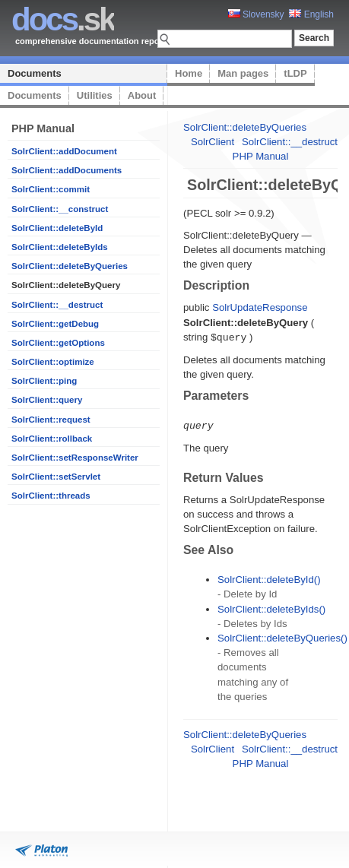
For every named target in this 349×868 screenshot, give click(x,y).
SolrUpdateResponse (260, 307)
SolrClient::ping (44, 381)
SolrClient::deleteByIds (60, 247)
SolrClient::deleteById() (269, 578)
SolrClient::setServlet (56, 477)
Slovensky (256, 14)
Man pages (243, 73)
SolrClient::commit (51, 189)
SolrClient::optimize (53, 362)
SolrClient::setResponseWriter (75, 458)
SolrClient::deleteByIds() (271, 608)
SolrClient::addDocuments (67, 170)
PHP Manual (261, 156)
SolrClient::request (51, 420)
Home (189, 73)
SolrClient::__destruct (57, 305)
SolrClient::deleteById (57, 228)
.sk (63, 19)
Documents (35, 73)
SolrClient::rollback (52, 439)
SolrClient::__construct (60, 209)
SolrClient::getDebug (55, 324)
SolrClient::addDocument (64, 151)
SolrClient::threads (51, 496)
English (311, 14)
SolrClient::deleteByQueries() (282, 637)
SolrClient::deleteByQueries (70, 266)
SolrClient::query (47, 400)
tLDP (295, 73)
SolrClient (213, 142)
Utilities (95, 95)
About (142, 95)
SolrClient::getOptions (58, 343)
